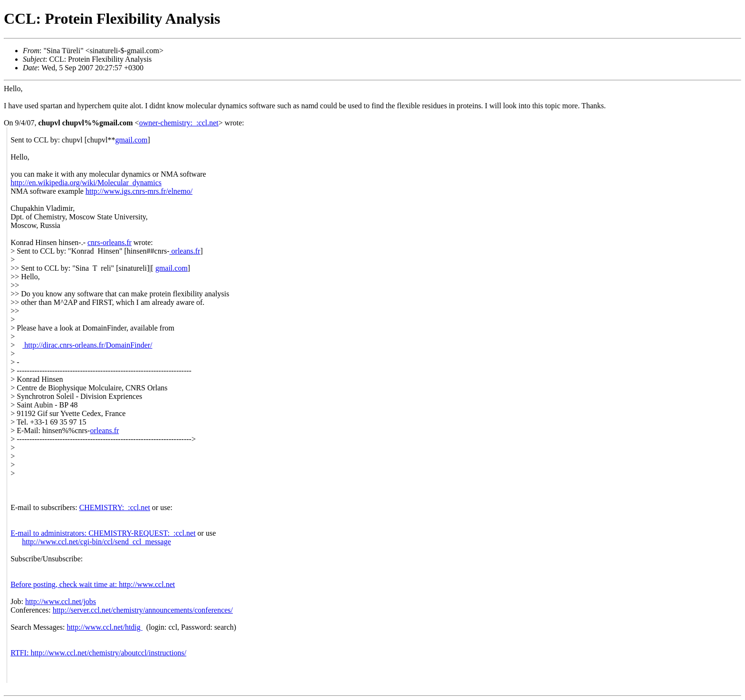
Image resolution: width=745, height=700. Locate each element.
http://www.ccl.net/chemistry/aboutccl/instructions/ (108, 653)
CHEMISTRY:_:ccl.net (115, 507)
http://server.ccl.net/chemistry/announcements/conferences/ (143, 610)
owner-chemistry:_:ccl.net (179, 123)
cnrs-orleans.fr (110, 242)
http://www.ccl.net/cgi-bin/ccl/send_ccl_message (96, 542)
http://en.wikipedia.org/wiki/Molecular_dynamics (86, 183)
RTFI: (20, 653)
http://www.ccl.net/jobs (61, 601)
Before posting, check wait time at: (65, 584)
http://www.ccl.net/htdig (104, 627)
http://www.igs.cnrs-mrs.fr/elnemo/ (139, 191)
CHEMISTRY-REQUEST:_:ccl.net (142, 533)
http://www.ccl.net (147, 584)
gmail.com (132, 140)
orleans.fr (185, 251)
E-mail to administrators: (49, 533)
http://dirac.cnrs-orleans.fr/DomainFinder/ (87, 345)
